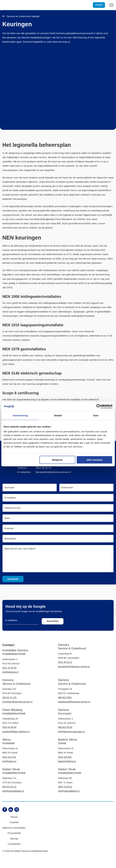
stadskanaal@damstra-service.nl (74, 702)
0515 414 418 (9, 757)
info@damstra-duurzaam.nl (71, 732)
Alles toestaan (94, 460)
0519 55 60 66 (9, 727)
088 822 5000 (65, 697)
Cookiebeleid (14, 844)
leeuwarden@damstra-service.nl (53, 472)
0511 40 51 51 (44, 468)
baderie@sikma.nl (67, 761)
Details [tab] (58, 415)
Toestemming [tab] (20, 415)
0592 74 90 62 (65, 787)
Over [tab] (96, 415)
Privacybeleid (14, 833)
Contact (99, 5)
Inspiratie (14, 822)
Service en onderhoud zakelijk (21, 16)
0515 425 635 (65, 757)
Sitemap (14, 839)
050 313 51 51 (9, 787)
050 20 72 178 (9, 697)
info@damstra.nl (10, 672)
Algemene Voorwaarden (14, 828)
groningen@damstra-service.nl (17, 702)
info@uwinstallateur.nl (13, 791)
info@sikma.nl (9, 761)
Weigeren (57, 460)
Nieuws (14, 817)
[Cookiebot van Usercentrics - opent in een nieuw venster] (99, 406)
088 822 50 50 (65, 727)
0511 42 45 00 (9, 668)
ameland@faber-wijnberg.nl (16, 732)
